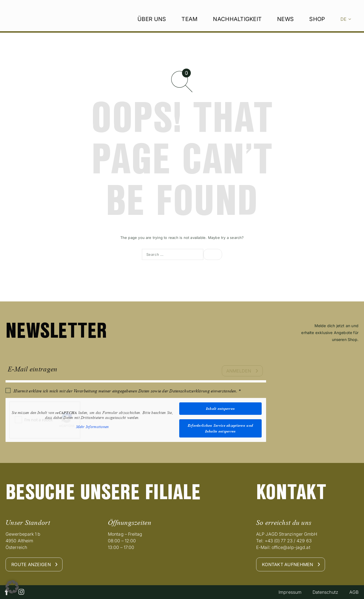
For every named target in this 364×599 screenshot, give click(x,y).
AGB (354, 592)
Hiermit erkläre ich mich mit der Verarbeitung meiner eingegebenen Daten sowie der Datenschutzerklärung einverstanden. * (127, 391)
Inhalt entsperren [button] (221, 408)
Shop (317, 28)
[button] (12, 587)
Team (189, 28)
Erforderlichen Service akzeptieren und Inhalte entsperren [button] (220, 428)
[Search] (213, 254)
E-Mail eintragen (32, 369)
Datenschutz (325, 592)
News (285, 28)
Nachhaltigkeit (237, 28)
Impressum (290, 592)
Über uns (152, 28)
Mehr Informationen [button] (93, 427)
